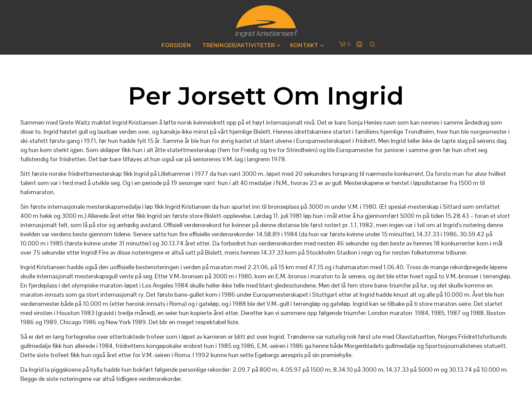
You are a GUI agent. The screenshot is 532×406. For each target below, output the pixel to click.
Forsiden (176, 45)
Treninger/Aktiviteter (239, 45)
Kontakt (304, 45)
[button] (345, 44)
